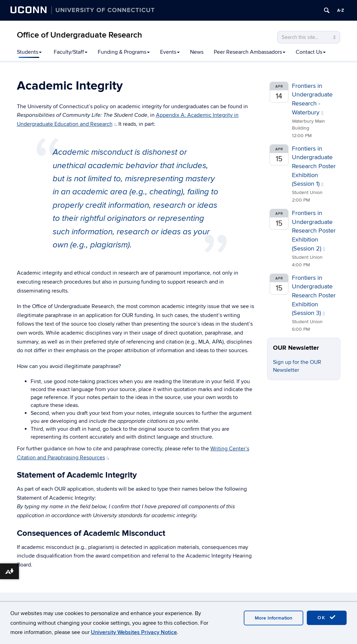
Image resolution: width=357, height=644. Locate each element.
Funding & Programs (124, 52)
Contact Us (311, 52)
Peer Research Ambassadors (250, 52)
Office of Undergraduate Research (80, 35)
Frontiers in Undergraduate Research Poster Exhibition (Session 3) (314, 296)
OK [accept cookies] (327, 617)
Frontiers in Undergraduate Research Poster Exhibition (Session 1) (314, 166)
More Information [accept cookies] (274, 618)
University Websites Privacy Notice (134, 632)
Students (29, 52)
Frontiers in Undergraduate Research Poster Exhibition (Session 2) (314, 231)
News (197, 52)
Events (170, 52)
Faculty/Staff (71, 52)
